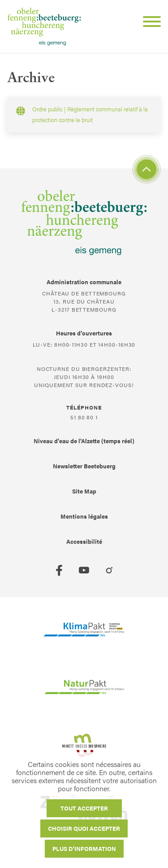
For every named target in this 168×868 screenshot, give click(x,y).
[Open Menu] (148, 23)
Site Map (84, 491)
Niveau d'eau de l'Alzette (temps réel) (84, 441)
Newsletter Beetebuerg (84, 466)
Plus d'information (84, 848)
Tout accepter (84, 808)
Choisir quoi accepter (84, 828)
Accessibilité (84, 541)
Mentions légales (84, 516)
